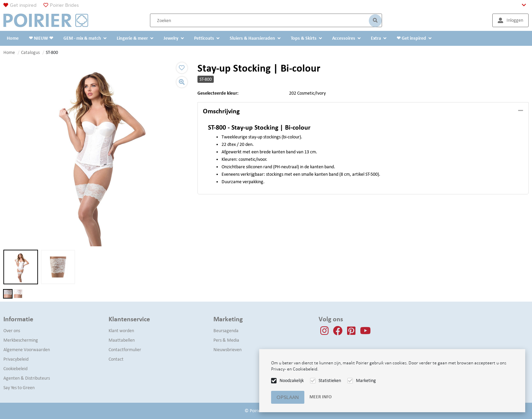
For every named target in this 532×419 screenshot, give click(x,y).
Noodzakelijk (292, 380)
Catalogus (30, 52)
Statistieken (330, 380)
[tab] (363, 111)
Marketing (366, 380)
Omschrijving (221, 111)
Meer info (320, 397)
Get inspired (23, 5)
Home (9, 52)
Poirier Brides (64, 5)
